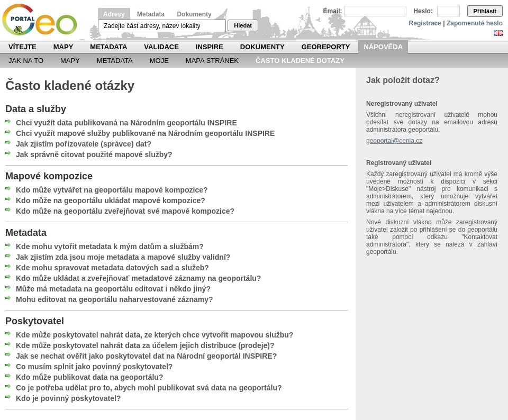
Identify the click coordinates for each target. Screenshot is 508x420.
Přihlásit (485, 11)
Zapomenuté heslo (475, 23)
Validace (161, 47)
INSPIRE (210, 47)
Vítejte (22, 47)
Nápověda (383, 47)
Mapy (63, 47)
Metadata (151, 14)
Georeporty (326, 47)
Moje (159, 61)
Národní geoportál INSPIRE (44, 20)
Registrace (425, 23)
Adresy (114, 14)
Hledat (243, 25)
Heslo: (423, 11)
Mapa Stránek (212, 61)
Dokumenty (194, 14)
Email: (333, 11)
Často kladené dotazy (300, 61)
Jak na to (26, 61)
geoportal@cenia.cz (394, 141)
